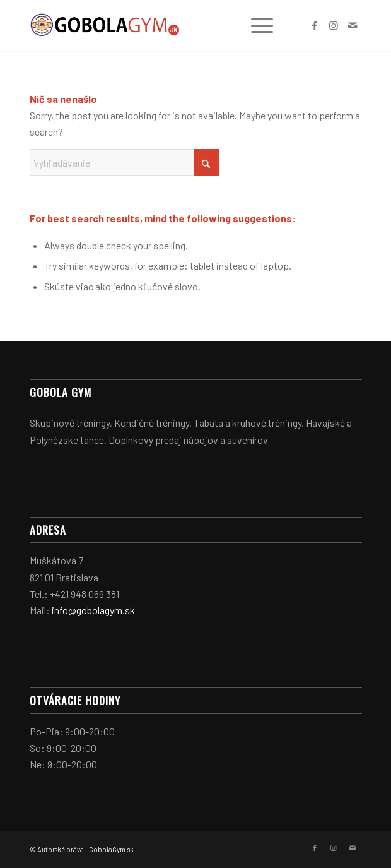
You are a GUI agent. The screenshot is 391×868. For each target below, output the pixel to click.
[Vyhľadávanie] (124, 163)
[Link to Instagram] (334, 25)
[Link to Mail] (353, 25)
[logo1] (163, 25)
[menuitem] (256, 25)
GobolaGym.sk (111, 849)
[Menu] (256, 25)
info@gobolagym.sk (93, 610)
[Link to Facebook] (315, 25)
